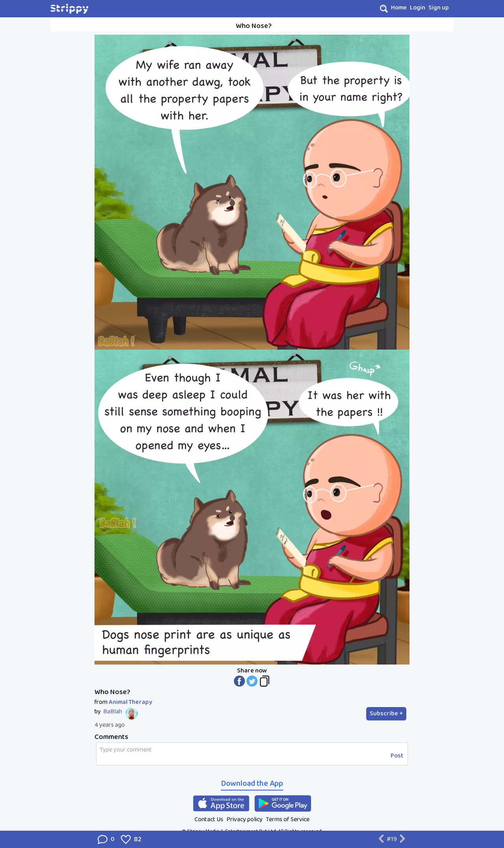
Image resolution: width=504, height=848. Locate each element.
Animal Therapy (130, 702)
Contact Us (209, 819)
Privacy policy (245, 819)
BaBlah (113, 712)
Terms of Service (288, 819)
